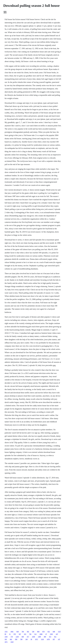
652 (49, 632)
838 (16, 639)
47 (46, 634)
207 (54, 639)
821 (55, 637)
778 (12, 637)
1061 (12, 632)
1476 (48, 639)
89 (5, 634)
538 (33, 632)
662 (11, 639)
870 (43, 632)
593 (6, 639)
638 (18, 632)
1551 (6, 632)
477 (28, 637)
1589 (39, 637)
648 (54, 632)
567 (20, 634)
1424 (12, 642)
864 (38, 632)
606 (23, 637)
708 (21, 639)
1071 (36, 639)
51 (10, 634)
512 (35, 634)
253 (25, 634)
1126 (42, 639)
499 (45, 637)
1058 (33, 637)
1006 (41, 634)
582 (28, 632)
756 (30, 634)
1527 (59, 632)
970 (15, 634)
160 (26, 639)
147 (59, 639)
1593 (51, 634)
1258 (17, 637)
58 (31, 639)
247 (57, 634)
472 (50, 637)
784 (23, 632)
